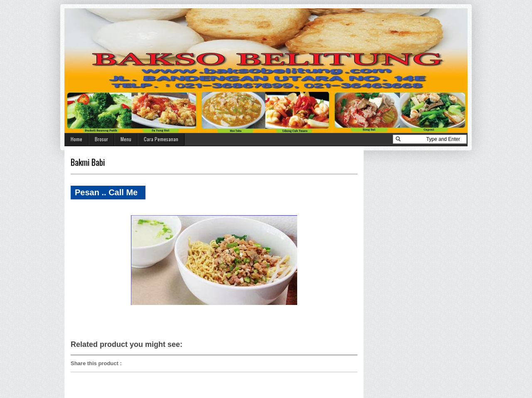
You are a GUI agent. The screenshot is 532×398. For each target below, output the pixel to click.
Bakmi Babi (88, 162)
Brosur (101, 139)
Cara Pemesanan (161, 139)
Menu (126, 139)
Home (76, 139)
